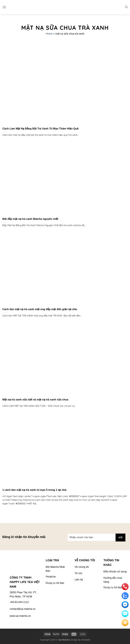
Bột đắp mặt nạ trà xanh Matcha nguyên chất (30, 219)
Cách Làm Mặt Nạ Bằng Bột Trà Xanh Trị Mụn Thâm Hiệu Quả (40, 129)
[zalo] (125, 596)
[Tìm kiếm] (126, 7)
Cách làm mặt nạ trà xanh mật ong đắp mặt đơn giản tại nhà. (40, 309)
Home (49, 34)
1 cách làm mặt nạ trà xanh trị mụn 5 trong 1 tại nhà (34, 490)
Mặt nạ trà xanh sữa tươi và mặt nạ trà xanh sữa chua (35, 400)
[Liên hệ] (125, 623)
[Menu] (4, 7)
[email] (125, 605)
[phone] (125, 587)
